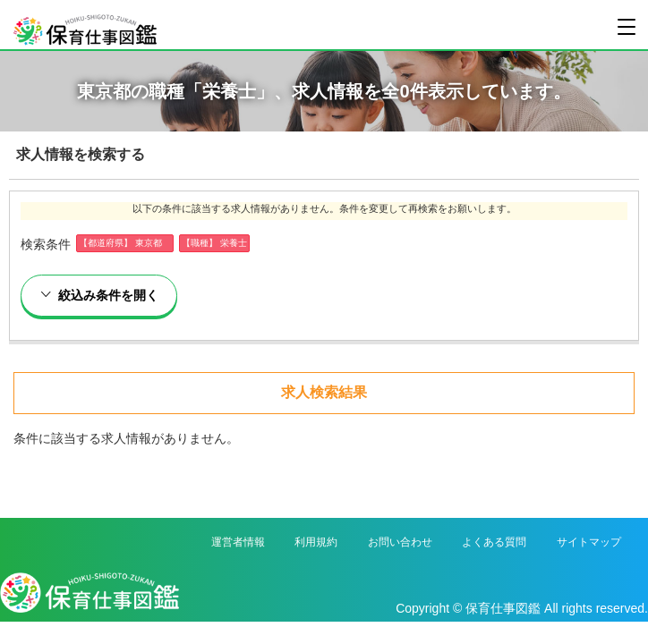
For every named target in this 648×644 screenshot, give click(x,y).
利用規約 (316, 542)
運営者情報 (238, 542)
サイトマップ (589, 542)
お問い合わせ (400, 542)
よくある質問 (494, 542)
